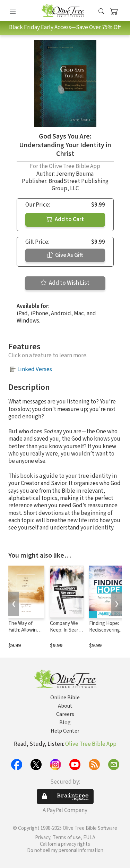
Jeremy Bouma (75, 174)
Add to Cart (65, 219)
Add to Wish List (65, 283)
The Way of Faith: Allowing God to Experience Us (24, 633)
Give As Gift (65, 255)
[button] (101, 12)
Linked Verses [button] (35, 369)
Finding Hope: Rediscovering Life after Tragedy (105, 633)
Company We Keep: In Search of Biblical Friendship (67, 633)
